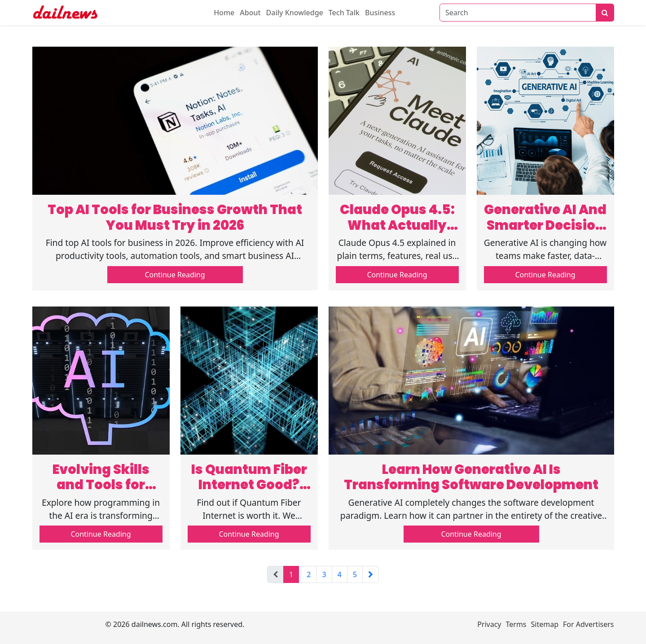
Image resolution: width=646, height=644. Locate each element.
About (250, 13)
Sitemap (545, 624)
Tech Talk (344, 13)
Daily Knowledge (295, 13)
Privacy (489, 624)
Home (224, 13)
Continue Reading (175, 275)
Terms (516, 624)
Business (380, 13)
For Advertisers (588, 624)
